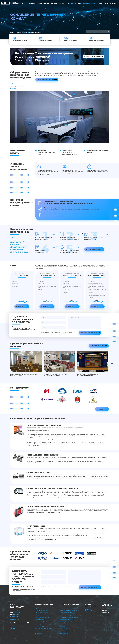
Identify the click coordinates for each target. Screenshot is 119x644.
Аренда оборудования (91, 605)
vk (11, 628)
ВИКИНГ (6, 4)
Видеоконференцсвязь (67, 620)
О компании (33, 3)
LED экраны (39, 631)
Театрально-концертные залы (44, 629)
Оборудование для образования (69, 622)
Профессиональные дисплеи (68, 608)
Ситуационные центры (42, 613)
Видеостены (64, 626)
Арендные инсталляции (89, 610)
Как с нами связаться (93, 249)
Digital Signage (64, 633)
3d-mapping (38, 633)
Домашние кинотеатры (42, 626)
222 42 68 (71, 3)
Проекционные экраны (67, 615)
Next (112, 364)
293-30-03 (81, 3)
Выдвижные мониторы (67, 613)
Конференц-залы (40, 620)
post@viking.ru (91, 3)
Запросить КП (20, 306)
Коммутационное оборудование (69, 617)
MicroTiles (63, 624)
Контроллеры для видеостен (68, 631)
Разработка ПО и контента (43, 622)
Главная (12, 32)
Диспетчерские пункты (42, 610)
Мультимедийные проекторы (68, 610)
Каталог (87, 613)
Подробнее (101, 409)
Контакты (61, 3)
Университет (54, 3)
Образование (39, 615)
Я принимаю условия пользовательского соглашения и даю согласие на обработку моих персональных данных (56, 333)
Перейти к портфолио (97, 346)
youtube (14, 628)
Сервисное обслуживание (107, 605)
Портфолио (40, 3)
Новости (47, 3)
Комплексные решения (22, 32)
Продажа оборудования (70, 605)
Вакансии (105, 615)
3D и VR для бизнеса (41, 624)
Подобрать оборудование (45, 80)
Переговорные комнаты (42, 617)
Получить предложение (92, 56)
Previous (7, 364)
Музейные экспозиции (42, 608)
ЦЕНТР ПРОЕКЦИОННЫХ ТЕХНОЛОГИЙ (17, 606)
